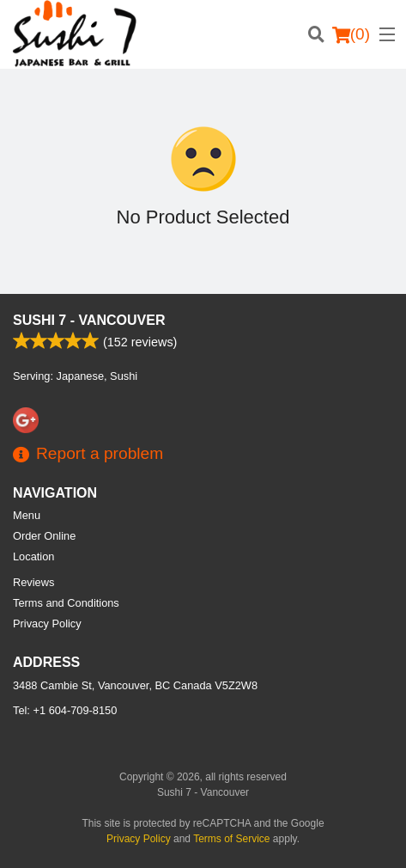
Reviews (33, 582)
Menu (27, 515)
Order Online (44, 536)
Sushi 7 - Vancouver (89, 320)
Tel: (65, 710)
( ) (351, 34)
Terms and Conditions (66, 603)
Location (33, 556)
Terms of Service (231, 839)
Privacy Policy (47, 623)
